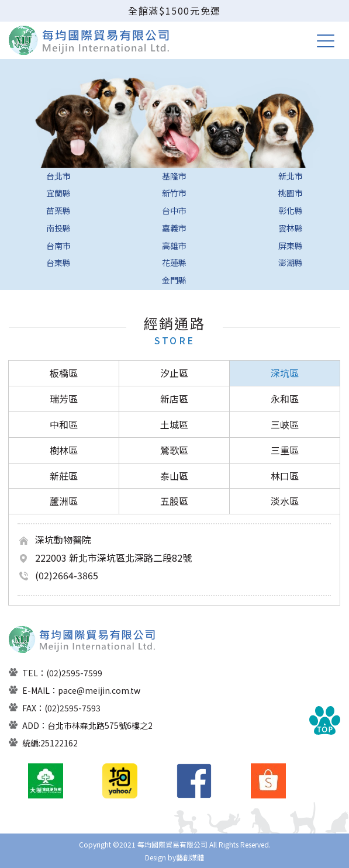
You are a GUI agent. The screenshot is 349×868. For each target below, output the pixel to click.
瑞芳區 (64, 399)
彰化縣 (291, 210)
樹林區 (64, 450)
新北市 (291, 176)
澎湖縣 (291, 262)
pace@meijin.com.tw (99, 690)
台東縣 (58, 262)
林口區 (285, 476)
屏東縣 (291, 245)
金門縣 (174, 280)
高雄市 (174, 245)
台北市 (58, 176)
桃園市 (291, 193)
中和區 (64, 424)
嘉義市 (174, 228)
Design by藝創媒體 (174, 857)
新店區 (174, 399)
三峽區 (285, 424)
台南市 (58, 245)
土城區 (174, 424)
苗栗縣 (58, 210)
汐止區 (174, 373)
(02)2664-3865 (67, 575)
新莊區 (64, 476)
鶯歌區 (174, 450)
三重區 (285, 450)
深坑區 (285, 373)
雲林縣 (291, 228)
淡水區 (285, 501)
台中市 (174, 210)
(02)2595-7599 (74, 673)
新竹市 (174, 193)
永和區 (285, 399)
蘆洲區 (64, 501)
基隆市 (174, 176)
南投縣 (58, 228)
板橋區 (64, 373)
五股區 (174, 501)
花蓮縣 (174, 262)
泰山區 (174, 476)
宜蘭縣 (58, 193)
